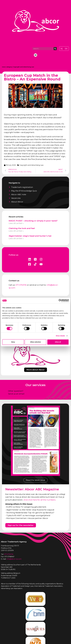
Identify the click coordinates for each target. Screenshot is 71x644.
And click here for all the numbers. (40, 500)
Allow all (58, 342)
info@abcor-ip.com (14, 559)
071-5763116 (21, 285)
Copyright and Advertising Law (23, 67)
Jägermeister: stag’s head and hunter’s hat (30, 236)
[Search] (55, 49)
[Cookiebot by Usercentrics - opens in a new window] (60, 301)
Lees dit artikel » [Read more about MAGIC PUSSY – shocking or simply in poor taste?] (16, 223)
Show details (60, 336)
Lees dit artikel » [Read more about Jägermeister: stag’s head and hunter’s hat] (16, 238)
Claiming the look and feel (22, 228)
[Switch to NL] (62, 49)
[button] (35, 55)
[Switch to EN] (66, 49)
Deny (13, 342)
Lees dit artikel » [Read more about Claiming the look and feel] (16, 231)
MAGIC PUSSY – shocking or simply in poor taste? (33, 221)
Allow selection (35, 342)
